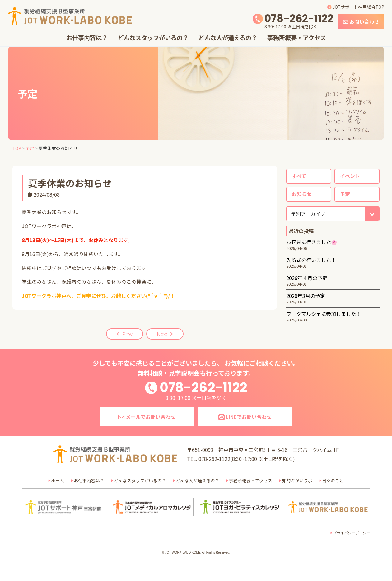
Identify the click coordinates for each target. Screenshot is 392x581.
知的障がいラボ (297, 480)
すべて (299, 176)
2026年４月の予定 (307, 278)
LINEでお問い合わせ (245, 417)
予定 (345, 194)
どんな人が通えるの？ (228, 38)
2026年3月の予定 (306, 296)
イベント (350, 176)
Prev (127, 334)
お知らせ (302, 194)
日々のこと (333, 480)
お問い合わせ (361, 21)
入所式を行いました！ (311, 260)
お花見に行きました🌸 (312, 242)
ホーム (58, 480)
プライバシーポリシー (352, 533)
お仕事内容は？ (87, 38)
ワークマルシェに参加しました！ (324, 314)
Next (162, 334)
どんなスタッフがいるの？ (153, 38)
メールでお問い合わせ (147, 417)
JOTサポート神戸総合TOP (356, 7)
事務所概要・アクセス (297, 38)
